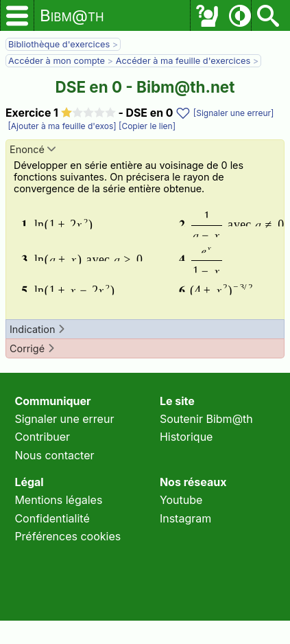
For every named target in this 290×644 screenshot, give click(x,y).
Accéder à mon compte (57, 61)
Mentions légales (58, 500)
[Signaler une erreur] (234, 113)
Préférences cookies (68, 536)
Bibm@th (72, 15)
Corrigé (33, 348)
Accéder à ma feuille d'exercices (183, 61)
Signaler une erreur (64, 419)
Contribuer (42, 437)
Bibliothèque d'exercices (59, 44)
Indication (38, 329)
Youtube (181, 500)
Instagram (185, 518)
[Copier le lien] (146, 126)
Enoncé (33, 149)
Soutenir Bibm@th (206, 419)
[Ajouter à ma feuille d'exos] (61, 126)
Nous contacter (54, 455)
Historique (186, 437)
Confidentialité (52, 518)
